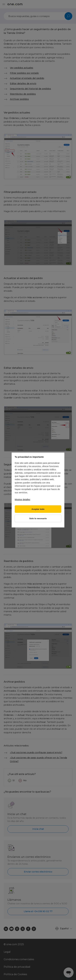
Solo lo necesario (38, 518)
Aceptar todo (38, 509)
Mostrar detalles (22, 500)
